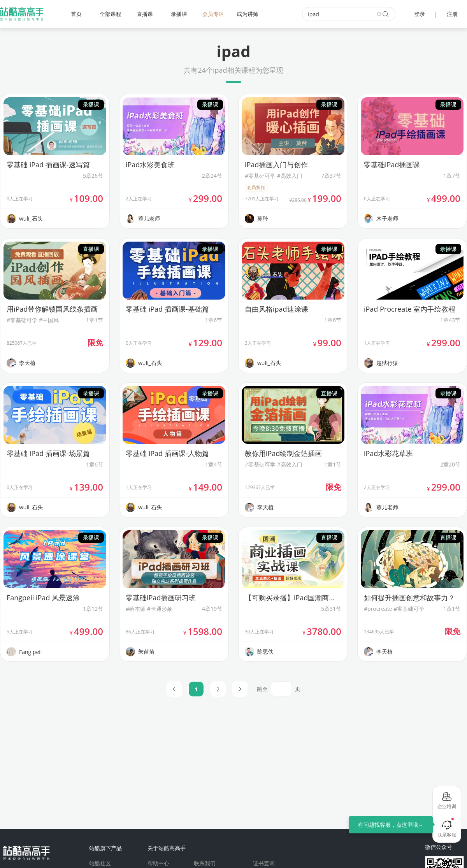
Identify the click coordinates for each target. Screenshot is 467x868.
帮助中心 (158, 863)
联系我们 (205, 863)
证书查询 (264, 863)
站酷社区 (100, 863)
